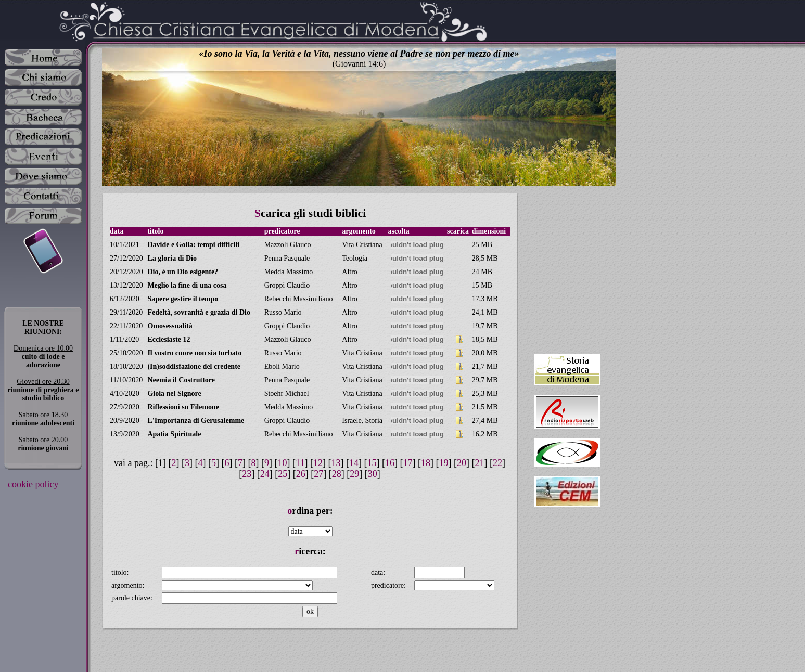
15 (372, 463)
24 (265, 474)
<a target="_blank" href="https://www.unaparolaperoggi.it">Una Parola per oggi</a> (567, 269)
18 (426, 463)
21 (479, 463)
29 (354, 474)
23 (247, 474)
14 (354, 463)
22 (497, 463)
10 (283, 463)
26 (301, 474)
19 (443, 463)
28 (337, 474)
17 (407, 463)
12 (318, 463)
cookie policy (33, 484)
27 (318, 474)
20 (462, 463)
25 (283, 474)
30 (373, 474)
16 (390, 463)
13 (336, 463)
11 (300, 463)
